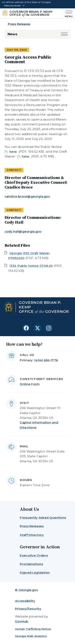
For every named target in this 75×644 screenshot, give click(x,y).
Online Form (30, 384)
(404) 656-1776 (46, 360)
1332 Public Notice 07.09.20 (31, 266)
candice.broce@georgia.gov (27, 196)
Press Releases (19, 24)
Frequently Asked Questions (43, 518)
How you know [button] (12, 6)
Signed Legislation (35, 573)
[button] (64, 34)
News (12, 34)
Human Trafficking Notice (33, 629)
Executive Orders (34, 555)
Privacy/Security (28, 609)
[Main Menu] (68, 13)
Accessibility (25, 601)
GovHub (21, 621)
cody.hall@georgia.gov (23, 231)
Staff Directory (32, 535)
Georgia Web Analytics (31, 636)
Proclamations (31, 564)
